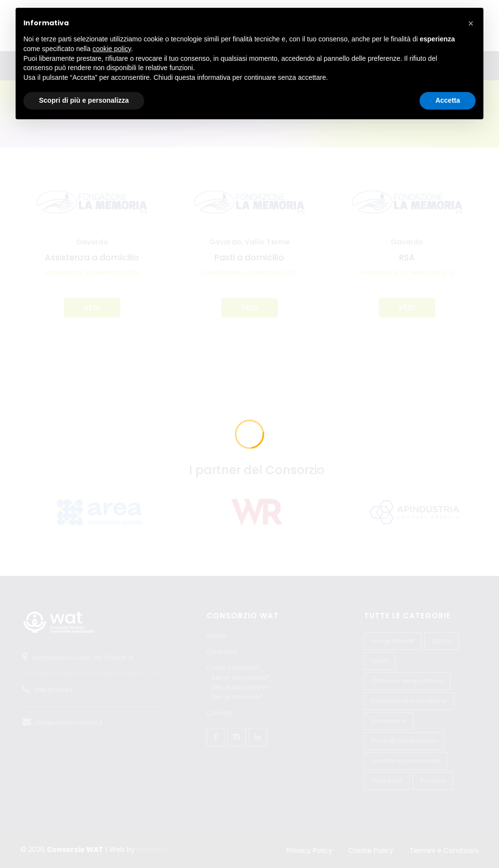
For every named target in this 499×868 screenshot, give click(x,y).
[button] (471, 23)
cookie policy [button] (112, 49)
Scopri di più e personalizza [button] (84, 100)
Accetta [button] (448, 100)
